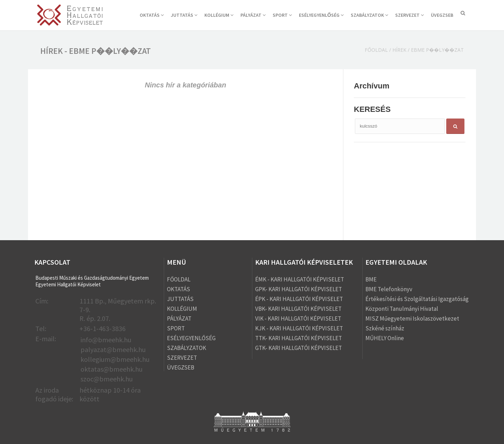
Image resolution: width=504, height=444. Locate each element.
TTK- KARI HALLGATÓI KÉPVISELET (299, 338)
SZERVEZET (409, 15)
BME (371, 279)
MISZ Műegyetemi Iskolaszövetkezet (412, 318)
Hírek (399, 50)
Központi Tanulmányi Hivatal (402, 309)
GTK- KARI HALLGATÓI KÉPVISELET (299, 348)
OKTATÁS (152, 15)
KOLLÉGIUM (219, 15)
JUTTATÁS (184, 15)
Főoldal (376, 50)
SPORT (282, 15)
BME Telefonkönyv (389, 289)
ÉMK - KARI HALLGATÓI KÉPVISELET (300, 279)
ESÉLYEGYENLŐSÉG (321, 15)
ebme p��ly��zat (437, 50)
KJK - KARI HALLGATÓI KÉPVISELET (299, 328)
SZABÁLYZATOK (369, 15)
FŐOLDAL (179, 279)
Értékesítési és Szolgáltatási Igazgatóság (417, 299)
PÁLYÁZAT (253, 15)
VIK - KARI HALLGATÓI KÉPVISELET (298, 318)
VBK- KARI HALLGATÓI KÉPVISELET (298, 309)
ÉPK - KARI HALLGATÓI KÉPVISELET (299, 299)
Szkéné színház (385, 328)
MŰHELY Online (385, 338)
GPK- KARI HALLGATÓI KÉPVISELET (299, 289)
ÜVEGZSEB (442, 15)
